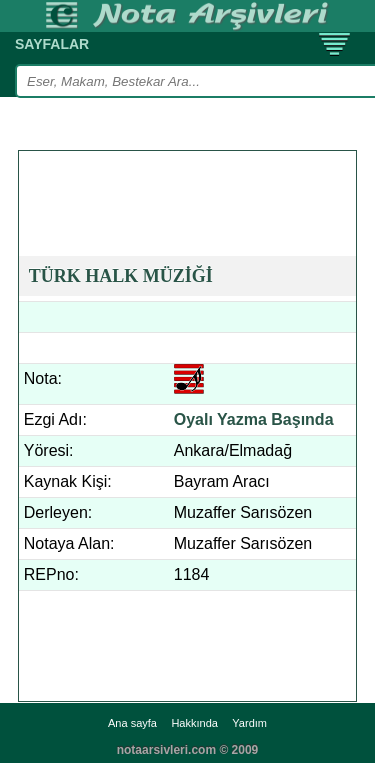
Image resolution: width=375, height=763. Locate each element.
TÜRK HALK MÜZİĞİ (121, 276)
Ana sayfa (132, 723)
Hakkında (194, 723)
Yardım (249, 723)
